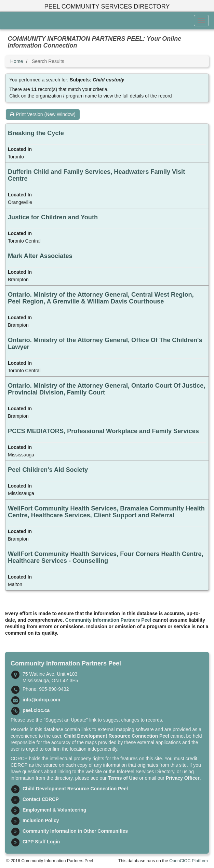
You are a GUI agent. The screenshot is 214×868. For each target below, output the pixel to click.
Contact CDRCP (41, 799)
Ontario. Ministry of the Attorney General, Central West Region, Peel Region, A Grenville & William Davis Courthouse (101, 298)
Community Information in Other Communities (75, 831)
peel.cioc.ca (36, 710)
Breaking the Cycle (36, 133)
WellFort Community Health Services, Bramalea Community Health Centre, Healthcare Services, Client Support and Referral (106, 512)
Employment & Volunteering (54, 810)
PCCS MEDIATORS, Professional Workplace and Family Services (103, 431)
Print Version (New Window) (43, 114)
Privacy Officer (183, 778)
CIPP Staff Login (41, 842)
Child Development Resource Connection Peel (117, 736)
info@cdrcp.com (41, 700)
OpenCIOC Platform (189, 861)
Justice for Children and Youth (53, 217)
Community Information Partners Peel (108, 620)
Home (17, 61)
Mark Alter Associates (40, 256)
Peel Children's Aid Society (48, 470)
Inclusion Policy (41, 820)
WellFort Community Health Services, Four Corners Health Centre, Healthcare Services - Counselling (106, 557)
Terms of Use (123, 778)
